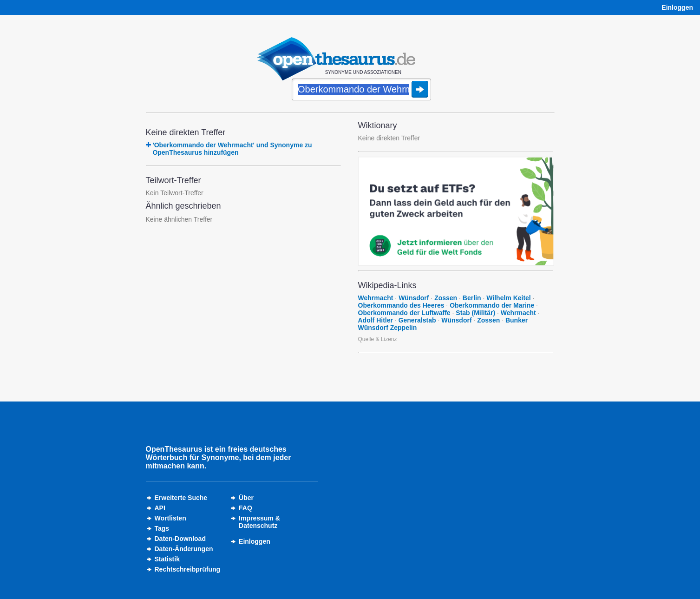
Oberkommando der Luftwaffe (404, 313)
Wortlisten (170, 518)
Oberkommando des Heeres (401, 305)
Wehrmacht (376, 298)
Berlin (472, 298)
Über (246, 498)
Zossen (446, 298)
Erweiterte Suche (181, 498)
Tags (162, 528)
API (160, 508)
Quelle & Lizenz (378, 339)
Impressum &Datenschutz (259, 522)
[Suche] (361, 90)
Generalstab (417, 320)
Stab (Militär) (475, 313)
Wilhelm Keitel (509, 298)
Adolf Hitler (376, 320)
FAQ (245, 508)
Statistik (167, 559)
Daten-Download (180, 539)
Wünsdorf (414, 298)
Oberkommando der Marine (492, 305)
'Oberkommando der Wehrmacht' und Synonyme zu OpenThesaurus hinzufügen (232, 149)
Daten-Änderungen (184, 549)
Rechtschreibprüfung (188, 569)
